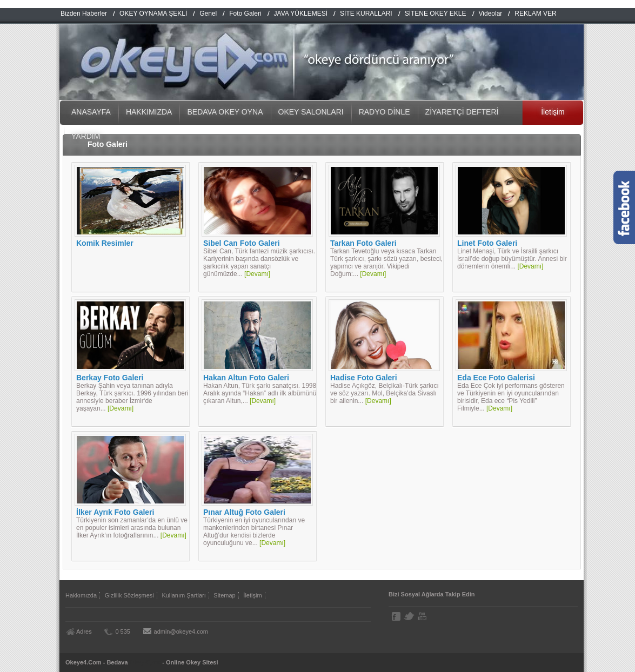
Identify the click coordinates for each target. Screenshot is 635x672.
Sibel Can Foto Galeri (242, 243)
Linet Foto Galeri (487, 243)
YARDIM (86, 136)
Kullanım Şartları (183, 595)
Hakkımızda (81, 595)
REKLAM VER (535, 14)
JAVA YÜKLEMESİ (301, 14)
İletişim (553, 112)
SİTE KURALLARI (366, 14)
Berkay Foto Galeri (110, 378)
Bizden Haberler (84, 14)
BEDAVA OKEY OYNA (225, 112)
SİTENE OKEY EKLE (436, 14)
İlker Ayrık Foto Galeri (115, 512)
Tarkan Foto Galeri (363, 243)
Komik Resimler (105, 243)
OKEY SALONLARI (311, 112)
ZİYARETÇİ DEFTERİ (462, 112)
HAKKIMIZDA (149, 112)
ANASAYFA (91, 112)
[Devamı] (257, 274)
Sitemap (224, 595)
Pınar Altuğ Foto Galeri (244, 512)
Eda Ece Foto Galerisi (496, 378)
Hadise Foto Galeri (364, 378)
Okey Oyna (145, 662)
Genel (208, 14)
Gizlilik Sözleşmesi (129, 595)
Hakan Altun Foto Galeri (246, 378)
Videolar (491, 14)
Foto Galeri (245, 14)
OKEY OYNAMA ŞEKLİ (153, 14)
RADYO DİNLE (385, 112)
